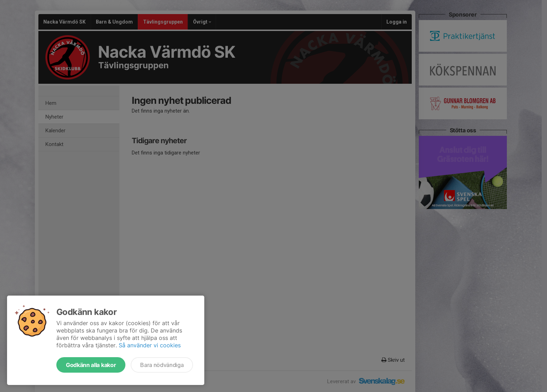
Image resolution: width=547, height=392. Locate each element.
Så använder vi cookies (150, 345)
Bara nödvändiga (162, 365)
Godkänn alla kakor (91, 365)
